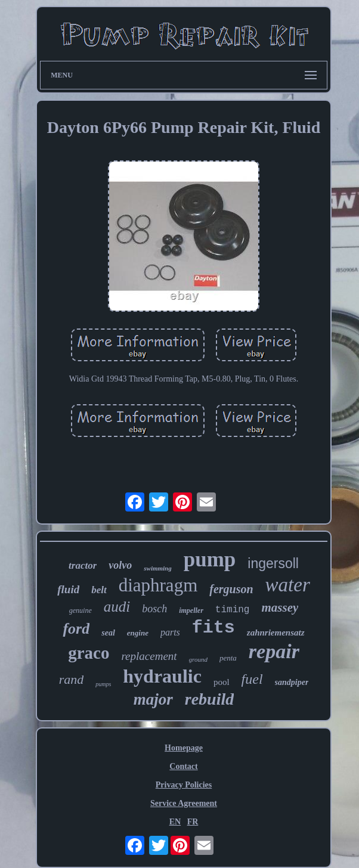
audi (117, 607)
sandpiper (292, 682)
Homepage (184, 748)
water (288, 585)
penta (228, 658)
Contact (183, 766)
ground (198, 659)
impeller (191, 610)
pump (210, 559)
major (153, 699)
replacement (149, 656)
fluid (68, 589)
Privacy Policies (184, 785)
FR (193, 822)
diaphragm (158, 585)
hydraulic (162, 676)
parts (170, 632)
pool (222, 682)
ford (76, 629)
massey (280, 607)
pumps (103, 684)
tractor (83, 565)
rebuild (209, 699)
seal (108, 633)
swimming (157, 568)
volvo (120, 565)
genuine (81, 610)
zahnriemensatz (276, 633)
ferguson (231, 589)
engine (138, 633)
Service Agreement (184, 803)
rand (72, 679)
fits (213, 628)
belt (99, 590)
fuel (252, 679)
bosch (154, 609)
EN (175, 822)
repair (274, 651)
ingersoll (273, 563)
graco (89, 653)
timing (233, 610)
